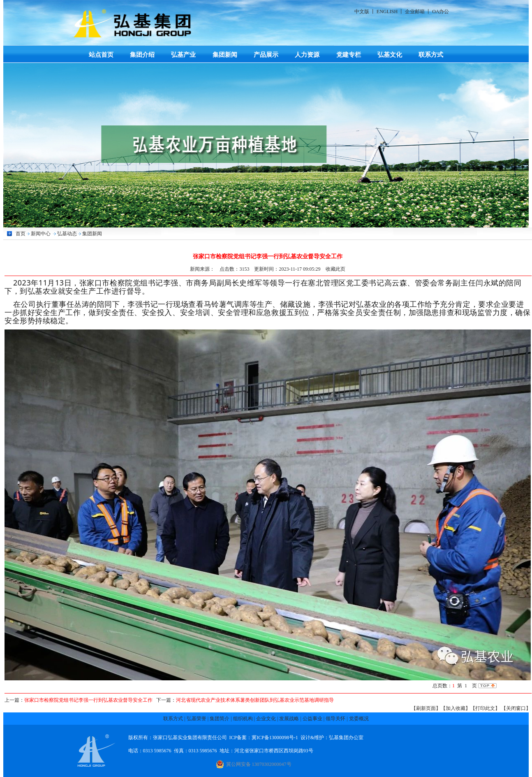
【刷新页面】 (426, 708)
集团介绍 (142, 55)
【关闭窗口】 (516, 708)
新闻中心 (41, 234)
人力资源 (307, 55)
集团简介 (220, 719)
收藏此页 (335, 269)
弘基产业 (183, 55)
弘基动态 (67, 234)
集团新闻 (225, 55)
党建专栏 (349, 55)
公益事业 (312, 719)
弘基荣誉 (197, 719)
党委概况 (359, 719)
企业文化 (266, 719)
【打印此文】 (485, 708)
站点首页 (101, 55)
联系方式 (431, 55)
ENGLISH (387, 12)
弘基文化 (390, 55)
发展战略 (289, 719)
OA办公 (441, 12)
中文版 (362, 12)
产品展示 (266, 55)
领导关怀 (335, 719)
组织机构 (243, 719)
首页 (21, 234)
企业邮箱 (415, 12)
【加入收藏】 (456, 708)
